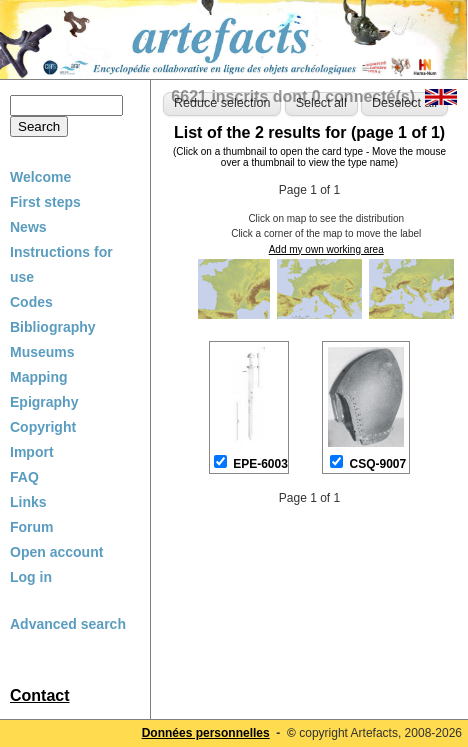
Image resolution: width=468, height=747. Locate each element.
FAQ (24, 477)
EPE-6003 (260, 464)
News (28, 227)
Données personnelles (206, 733)
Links (28, 502)
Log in (31, 577)
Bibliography (53, 327)
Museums (42, 352)
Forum (32, 527)
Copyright (43, 427)
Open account (56, 552)
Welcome (40, 177)
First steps (45, 202)
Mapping (39, 377)
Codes (31, 302)
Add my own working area (326, 249)
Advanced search (68, 624)
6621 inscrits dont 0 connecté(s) (293, 96)
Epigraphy (44, 402)
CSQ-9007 (378, 464)
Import (32, 452)
